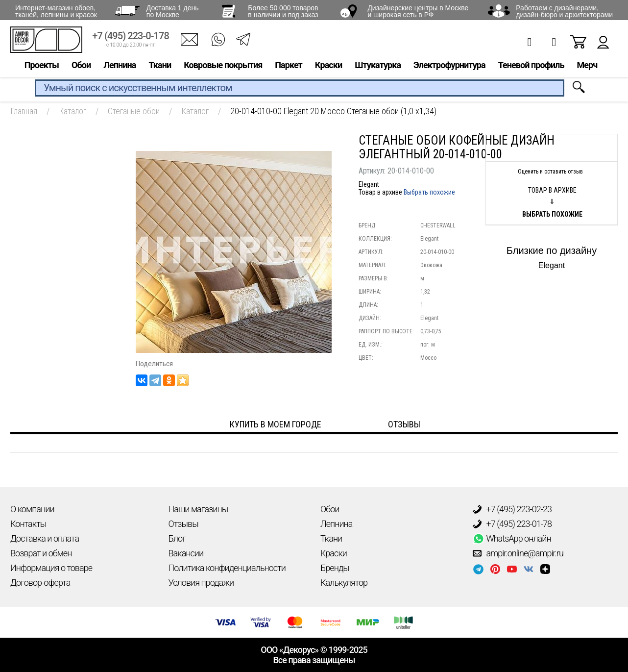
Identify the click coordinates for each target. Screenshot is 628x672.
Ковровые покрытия (223, 67)
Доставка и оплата (45, 538)
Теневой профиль (531, 67)
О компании (32, 509)
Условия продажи (201, 583)
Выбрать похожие (429, 192)
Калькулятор (344, 583)
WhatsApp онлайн (512, 539)
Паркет (289, 67)
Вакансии (186, 553)
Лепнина (120, 67)
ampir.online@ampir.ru (518, 553)
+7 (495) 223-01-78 (512, 524)
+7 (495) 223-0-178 (131, 38)
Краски (328, 67)
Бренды (335, 568)
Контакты (28, 524)
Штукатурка (378, 67)
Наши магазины (198, 509)
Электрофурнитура (449, 67)
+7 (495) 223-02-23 (512, 509)
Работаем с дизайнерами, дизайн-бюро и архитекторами (564, 11)
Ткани (160, 67)
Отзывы (183, 524)
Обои (81, 67)
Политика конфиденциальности (227, 568)
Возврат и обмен (41, 553)
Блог (177, 538)
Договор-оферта (40, 583)
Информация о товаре (51, 568)
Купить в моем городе (276, 424)
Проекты (42, 67)
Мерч (587, 67)
